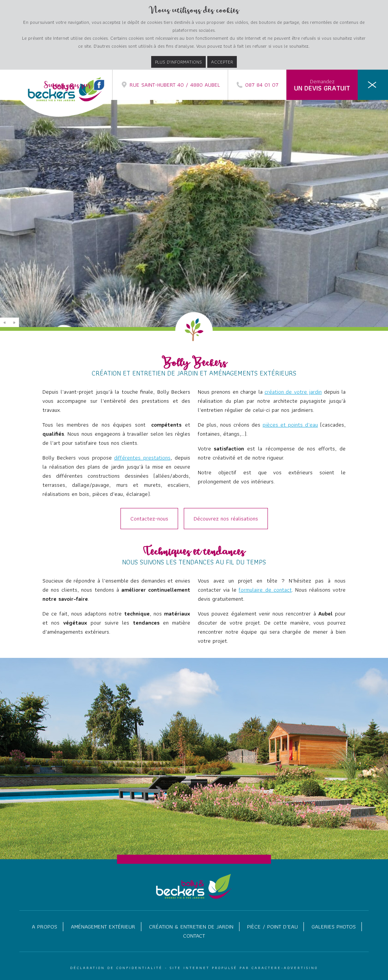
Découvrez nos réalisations (226, 519)
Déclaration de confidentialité (116, 968)
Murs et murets (352, 187)
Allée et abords (352, 160)
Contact (194, 936)
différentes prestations (142, 458)
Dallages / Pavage (350, 178)
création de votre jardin (293, 392)
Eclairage (359, 215)
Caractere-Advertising (285, 968)
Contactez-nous (149, 519)
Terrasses (358, 169)
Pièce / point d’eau (272, 927)
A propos (45, 927)
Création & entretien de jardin (191, 927)
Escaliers (359, 196)
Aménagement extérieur (103, 927)
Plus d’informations (178, 62)
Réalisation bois (352, 206)
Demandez (322, 85)
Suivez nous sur (74, 86)
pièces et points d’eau (290, 425)
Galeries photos (334, 927)
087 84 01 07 (257, 85)
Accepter (222, 62)
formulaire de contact (265, 590)
